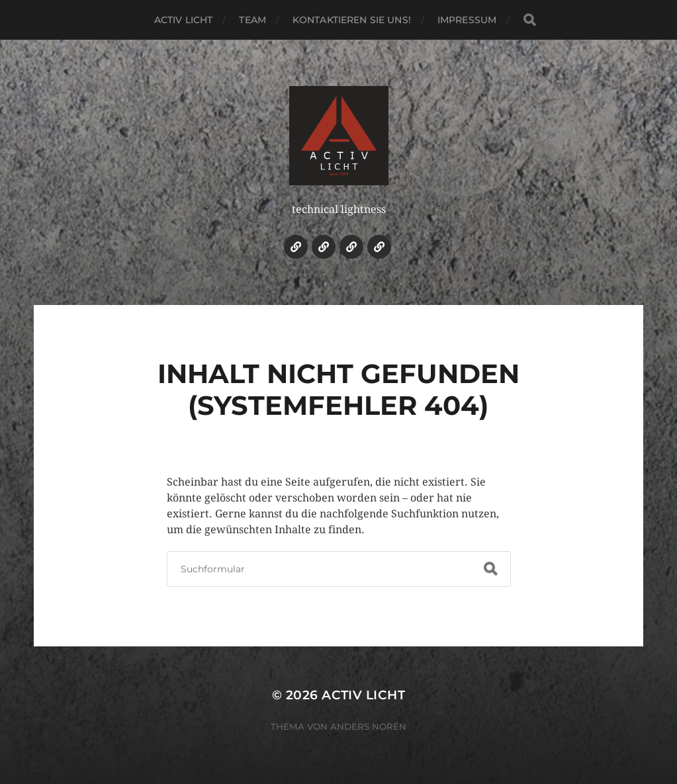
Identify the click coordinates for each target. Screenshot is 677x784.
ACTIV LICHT (184, 20)
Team (252, 20)
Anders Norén (368, 726)
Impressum (467, 20)
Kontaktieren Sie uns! (352, 20)
